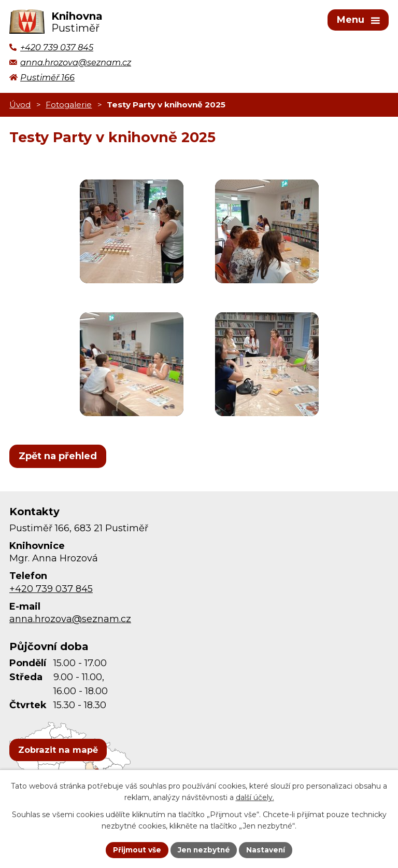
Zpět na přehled (58, 458)
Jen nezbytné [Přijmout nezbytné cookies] (204, 849)
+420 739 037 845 (51, 590)
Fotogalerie (69, 106)
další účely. (255, 797)
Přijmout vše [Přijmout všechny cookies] (136, 849)
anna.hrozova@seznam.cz (70, 621)
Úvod (20, 106)
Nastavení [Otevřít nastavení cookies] (267, 849)
